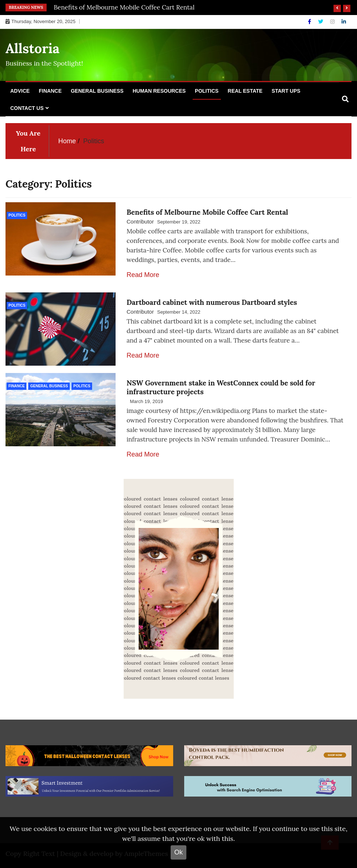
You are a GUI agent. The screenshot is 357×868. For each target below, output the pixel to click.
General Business (97, 91)
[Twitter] (321, 22)
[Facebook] (310, 22)
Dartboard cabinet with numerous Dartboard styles (212, 302)
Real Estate (245, 91)
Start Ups (286, 91)
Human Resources (159, 91)
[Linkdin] (344, 22)
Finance (50, 91)
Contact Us (27, 108)
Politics (207, 91)
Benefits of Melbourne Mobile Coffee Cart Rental (124, 7)
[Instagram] (333, 22)
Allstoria (32, 48)
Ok (178, 852)
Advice (20, 91)
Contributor (140, 221)
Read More (143, 275)
